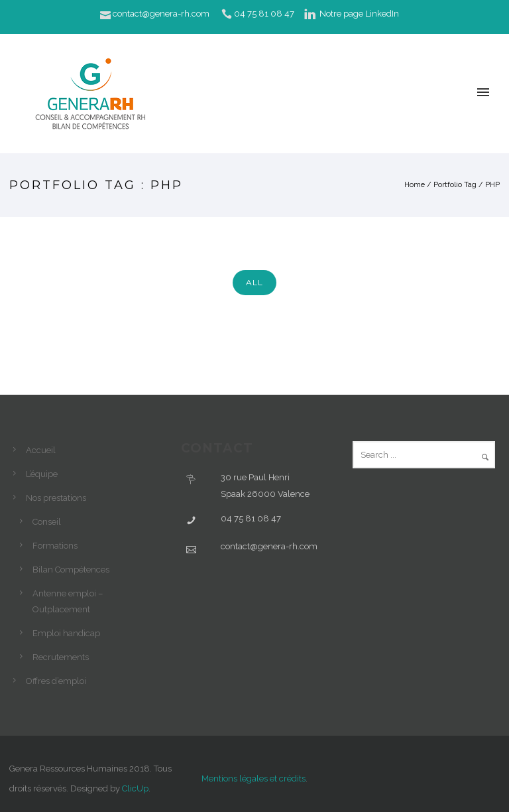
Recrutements (61, 657)
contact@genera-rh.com (161, 14)
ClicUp (135, 788)
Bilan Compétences (71, 570)
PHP (492, 185)
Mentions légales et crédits (254, 778)
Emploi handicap (66, 633)
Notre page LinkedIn (359, 14)
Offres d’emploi (56, 681)
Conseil (47, 522)
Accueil (41, 450)
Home (415, 185)
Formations (55, 546)
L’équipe (42, 474)
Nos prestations (56, 498)
